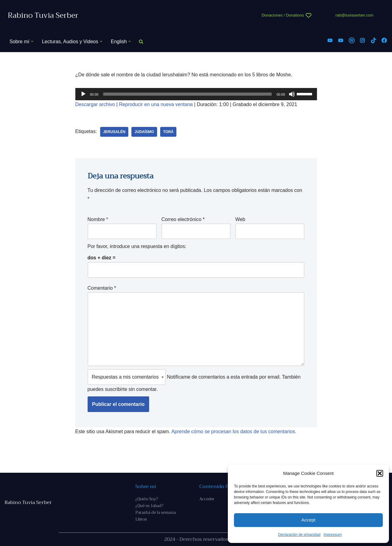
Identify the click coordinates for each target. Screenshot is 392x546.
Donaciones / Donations (283, 15)
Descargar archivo (95, 104)
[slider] (187, 94)
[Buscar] (141, 42)
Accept (308, 520)
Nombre (98, 219)
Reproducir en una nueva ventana (156, 104)
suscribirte (116, 389)
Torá (168, 132)
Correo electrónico (183, 219)
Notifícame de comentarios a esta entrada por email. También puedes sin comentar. (194, 380)
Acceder (207, 499)
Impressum (332, 535)
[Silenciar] (292, 94)
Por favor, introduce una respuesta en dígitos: (137, 246)
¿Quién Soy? (147, 499)
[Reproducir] (83, 94)
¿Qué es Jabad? (149, 506)
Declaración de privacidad (299, 535)
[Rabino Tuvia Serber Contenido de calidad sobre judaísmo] (43, 15)
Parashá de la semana (156, 512)
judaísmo (144, 132)
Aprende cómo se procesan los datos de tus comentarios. (234, 431)
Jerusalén (114, 132)
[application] (196, 94)
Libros (141, 519)
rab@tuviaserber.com (354, 15)
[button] (380, 473)
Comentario (102, 288)
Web (240, 219)
